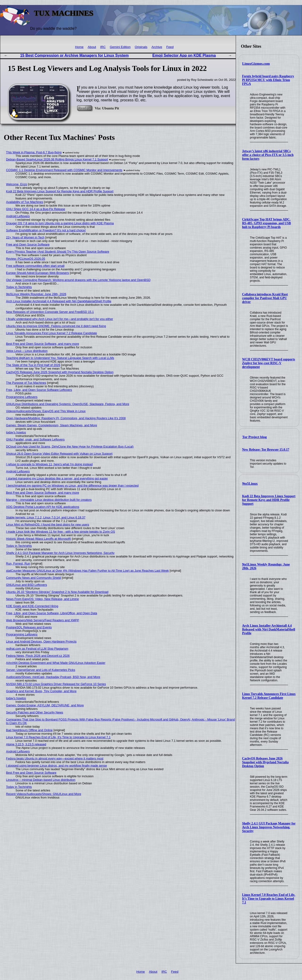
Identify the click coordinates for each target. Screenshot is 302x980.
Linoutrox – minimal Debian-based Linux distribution (41, 780)
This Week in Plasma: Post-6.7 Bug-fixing (34, 152)
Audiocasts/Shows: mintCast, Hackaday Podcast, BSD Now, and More (53, 677)
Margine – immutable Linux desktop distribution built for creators (49, 500)
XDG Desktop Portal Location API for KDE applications (43, 507)
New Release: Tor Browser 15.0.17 (266, 450)
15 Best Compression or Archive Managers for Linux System (74, 55)
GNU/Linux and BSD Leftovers (27, 585)
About (92, 47)
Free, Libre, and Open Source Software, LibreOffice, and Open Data (52, 613)
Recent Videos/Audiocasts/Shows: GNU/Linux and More (44, 794)
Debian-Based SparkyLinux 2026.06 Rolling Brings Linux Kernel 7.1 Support (57, 159)
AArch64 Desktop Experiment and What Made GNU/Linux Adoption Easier (56, 663)
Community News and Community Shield (34, 578)
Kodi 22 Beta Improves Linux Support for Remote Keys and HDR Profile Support (269, 500)
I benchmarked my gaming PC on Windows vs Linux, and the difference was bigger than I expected (72, 486)
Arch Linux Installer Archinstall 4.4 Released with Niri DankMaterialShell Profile (269, 629)
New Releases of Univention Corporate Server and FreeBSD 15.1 (50, 312)
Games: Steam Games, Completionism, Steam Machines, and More (52, 425)
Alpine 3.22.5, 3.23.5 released (26, 744)
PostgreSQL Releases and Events (29, 627)
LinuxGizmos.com (256, 64)
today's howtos (16, 432)
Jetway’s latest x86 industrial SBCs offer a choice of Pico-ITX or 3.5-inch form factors (268, 155)
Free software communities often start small (35, 266)
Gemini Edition (120, 47)
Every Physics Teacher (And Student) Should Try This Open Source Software (58, 252)
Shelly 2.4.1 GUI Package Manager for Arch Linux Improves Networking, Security (269, 827)
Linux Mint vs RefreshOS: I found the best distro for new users (48, 525)
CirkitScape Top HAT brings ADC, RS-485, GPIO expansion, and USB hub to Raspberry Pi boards (266, 223)
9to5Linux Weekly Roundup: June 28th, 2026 (36, 294)
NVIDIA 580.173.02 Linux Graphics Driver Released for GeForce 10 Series (56, 684)
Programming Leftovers (22, 397)
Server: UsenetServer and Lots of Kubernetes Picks (41, 670)
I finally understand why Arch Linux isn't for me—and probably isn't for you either (60, 319)
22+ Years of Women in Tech (25, 237)
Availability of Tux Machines (25, 202)
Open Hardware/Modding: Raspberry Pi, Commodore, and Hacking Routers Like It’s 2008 (66, 418)
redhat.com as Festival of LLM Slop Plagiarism (37, 649)
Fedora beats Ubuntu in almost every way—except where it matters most (55, 758)
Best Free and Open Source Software (31, 773)
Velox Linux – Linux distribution (27, 351)
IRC (103, 47)
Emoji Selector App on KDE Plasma (184, 55)
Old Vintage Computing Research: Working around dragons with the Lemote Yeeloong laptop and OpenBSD (78, 280)
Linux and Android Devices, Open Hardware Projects (41, 641)
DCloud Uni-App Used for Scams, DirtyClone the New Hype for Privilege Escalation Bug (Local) (70, 447)
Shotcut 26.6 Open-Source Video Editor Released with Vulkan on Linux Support (59, 454)
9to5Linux (250, 484)
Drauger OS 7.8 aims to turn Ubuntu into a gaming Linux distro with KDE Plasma (60, 223)
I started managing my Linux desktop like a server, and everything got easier (57, 478)
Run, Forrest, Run (18, 563)
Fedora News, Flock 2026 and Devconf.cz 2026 (38, 656)
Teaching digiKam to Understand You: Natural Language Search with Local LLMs (60, 358)
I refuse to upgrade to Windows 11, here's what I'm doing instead (49, 464)
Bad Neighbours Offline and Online (29, 730)
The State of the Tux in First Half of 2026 (33, 365)
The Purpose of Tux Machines (26, 383)
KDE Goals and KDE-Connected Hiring (32, 606)
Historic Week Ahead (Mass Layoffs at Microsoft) (39, 539)
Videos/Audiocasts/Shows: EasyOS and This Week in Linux (46, 411)
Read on (85, 108)
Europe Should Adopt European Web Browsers (38, 273)
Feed (170, 47)
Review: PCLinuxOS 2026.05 (26, 259)
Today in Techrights (19, 287)
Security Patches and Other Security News (35, 712)
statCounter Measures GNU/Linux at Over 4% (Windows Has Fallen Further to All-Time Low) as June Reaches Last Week (88, 571)
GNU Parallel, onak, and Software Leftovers (35, 439)
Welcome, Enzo (17, 184)
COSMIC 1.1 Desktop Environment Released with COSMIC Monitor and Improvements (64, 170)
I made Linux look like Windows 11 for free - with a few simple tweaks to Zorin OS (61, 532)
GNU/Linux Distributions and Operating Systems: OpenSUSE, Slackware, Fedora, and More (68, 404)
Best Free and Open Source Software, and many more (43, 344)
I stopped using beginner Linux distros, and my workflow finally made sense (57, 766)
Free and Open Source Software (28, 244)
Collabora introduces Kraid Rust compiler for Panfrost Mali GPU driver (265, 298)
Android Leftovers (18, 216)
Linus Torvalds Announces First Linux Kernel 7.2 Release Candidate (269, 696)
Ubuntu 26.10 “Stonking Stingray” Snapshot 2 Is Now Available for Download (57, 592)
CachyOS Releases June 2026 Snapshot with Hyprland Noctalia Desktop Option (265, 762)
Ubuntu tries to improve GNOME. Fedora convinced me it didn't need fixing (56, 326)
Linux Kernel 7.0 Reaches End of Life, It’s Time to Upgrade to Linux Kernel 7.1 (269, 899)
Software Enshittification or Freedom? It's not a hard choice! (46, 230)
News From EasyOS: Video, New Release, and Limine (42, 599)
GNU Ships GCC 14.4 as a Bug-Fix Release (36, 209)
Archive (157, 47)
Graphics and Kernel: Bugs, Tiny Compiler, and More (41, 691)
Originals (141, 47)
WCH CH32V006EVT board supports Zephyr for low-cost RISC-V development (269, 363)
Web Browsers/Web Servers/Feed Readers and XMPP (43, 620)
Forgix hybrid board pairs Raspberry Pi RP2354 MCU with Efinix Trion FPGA (268, 80)
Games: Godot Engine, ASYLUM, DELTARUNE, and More (45, 705)
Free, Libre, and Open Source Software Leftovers (39, 390)
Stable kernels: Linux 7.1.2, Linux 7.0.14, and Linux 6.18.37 (46, 517)
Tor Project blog (255, 437)
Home (79, 47)
